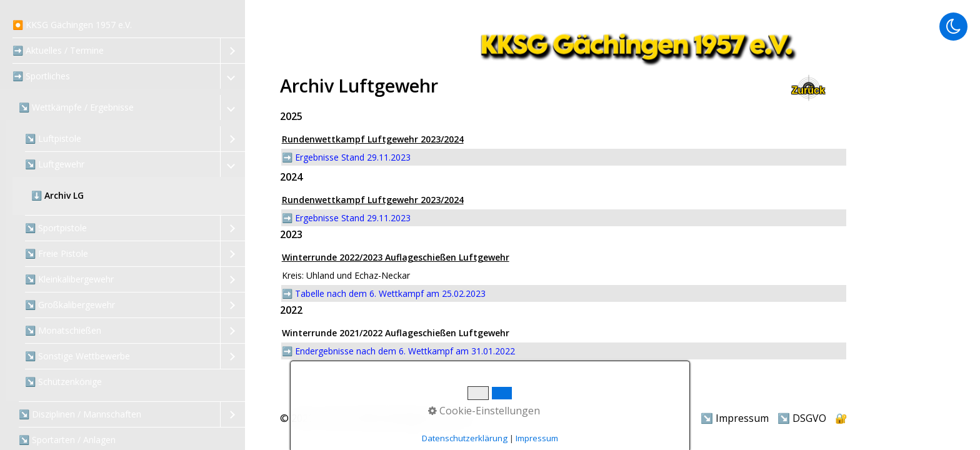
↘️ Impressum (735, 418)
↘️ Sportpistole (56, 228)
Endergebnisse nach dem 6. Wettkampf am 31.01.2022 (405, 351)
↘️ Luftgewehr (55, 164)
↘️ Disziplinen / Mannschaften (80, 414)
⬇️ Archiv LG (57, 195)
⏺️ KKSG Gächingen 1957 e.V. (72, 25)
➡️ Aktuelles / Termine (58, 50)
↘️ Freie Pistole (57, 253)
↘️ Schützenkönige (63, 382)
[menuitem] (122, 25)
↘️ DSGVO (802, 418)
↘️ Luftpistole (53, 138)
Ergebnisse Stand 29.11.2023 (353, 157)
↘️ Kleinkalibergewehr (69, 279)
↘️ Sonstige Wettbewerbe (77, 356)
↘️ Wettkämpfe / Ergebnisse (76, 107)
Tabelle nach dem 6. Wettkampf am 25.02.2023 (390, 293)
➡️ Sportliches (41, 76)
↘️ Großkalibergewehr (70, 305)
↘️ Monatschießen (63, 330)
